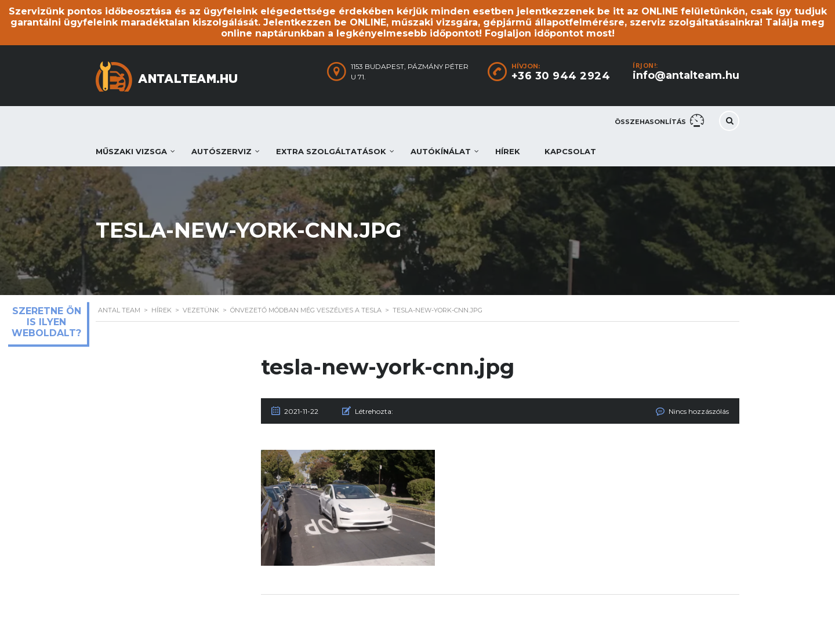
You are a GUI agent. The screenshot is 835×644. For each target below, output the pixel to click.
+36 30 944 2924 (561, 76)
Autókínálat (441, 151)
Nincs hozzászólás (699, 411)
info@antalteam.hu (686, 75)
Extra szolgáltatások (331, 151)
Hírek (508, 151)
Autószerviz (222, 151)
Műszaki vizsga (131, 151)
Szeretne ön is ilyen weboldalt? (46, 322)
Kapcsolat (570, 151)
